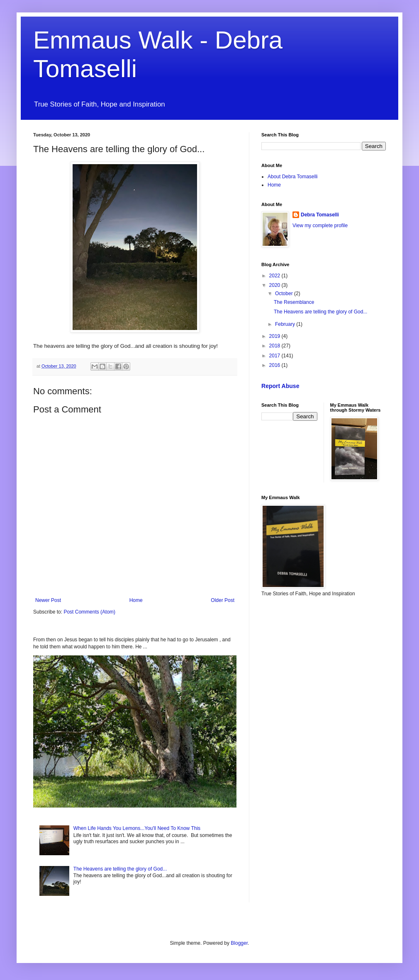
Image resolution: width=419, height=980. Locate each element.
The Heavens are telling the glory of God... (120, 869)
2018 (275, 346)
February (286, 324)
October (285, 294)
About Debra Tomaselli (293, 177)
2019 (275, 336)
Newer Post (48, 600)
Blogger (239, 943)
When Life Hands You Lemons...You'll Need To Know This (137, 828)
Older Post (223, 600)
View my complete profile (320, 226)
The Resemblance (294, 302)
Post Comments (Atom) (89, 612)
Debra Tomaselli (320, 215)
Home (136, 600)
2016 (275, 365)
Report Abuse (280, 386)
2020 (275, 285)
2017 (275, 356)
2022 (275, 276)
